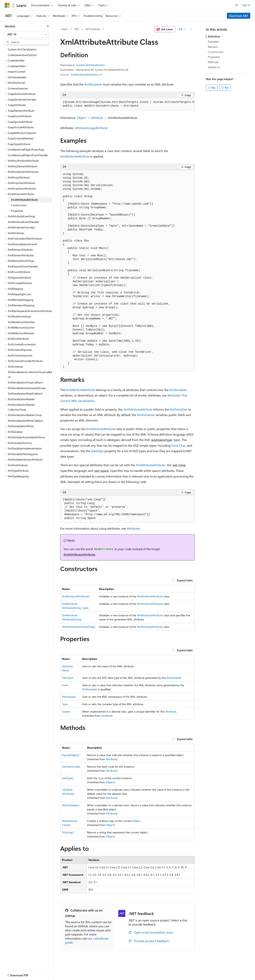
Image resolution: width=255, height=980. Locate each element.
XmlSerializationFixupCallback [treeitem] (25, 382)
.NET (77, 29)
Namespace (69, 697)
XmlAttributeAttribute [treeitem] (24, 200)
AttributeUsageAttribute (91, 128)
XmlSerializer (93, 84)
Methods (213, 62)
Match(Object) (71, 805)
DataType (97, 451)
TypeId (66, 711)
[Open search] (237, 5)
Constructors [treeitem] (19, 205)
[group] (127, 104)
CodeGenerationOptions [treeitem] (22, 55)
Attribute (97, 118)
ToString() (68, 832)
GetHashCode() (71, 767)
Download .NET (239, 16)
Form (65, 685)
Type (65, 704)
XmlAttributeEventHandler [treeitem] (23, 222)
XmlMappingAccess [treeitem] (20, 294)
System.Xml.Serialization (91, 65)
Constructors (216, 52)
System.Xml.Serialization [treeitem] (22, 49)
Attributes (133, 528)
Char (182, 445)
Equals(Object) (71, 755)
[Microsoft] (7, 5)
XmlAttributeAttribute (75, 156)
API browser (93, 29)
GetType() (68, 778)
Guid (175, 445)
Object (82, 118)
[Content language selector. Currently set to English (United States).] (23, 973)
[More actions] (191, 29)
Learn (64, 29)
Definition (214, 36)
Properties (214, 57)
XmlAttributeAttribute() (76, 596)
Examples (213, 41)
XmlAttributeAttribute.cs (85, 74)
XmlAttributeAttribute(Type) (79, 627)
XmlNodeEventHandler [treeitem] (21, 322)
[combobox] (27, 34)
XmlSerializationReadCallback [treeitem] (25, 393)
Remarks (213, 47)
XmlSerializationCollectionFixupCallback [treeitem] (30, 374)
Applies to (214, 67)
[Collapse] (48, 26)
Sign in (246, 5)
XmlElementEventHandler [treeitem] (23, 266)
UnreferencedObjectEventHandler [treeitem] (28, 155)
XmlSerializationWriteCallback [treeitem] (25, 421)
